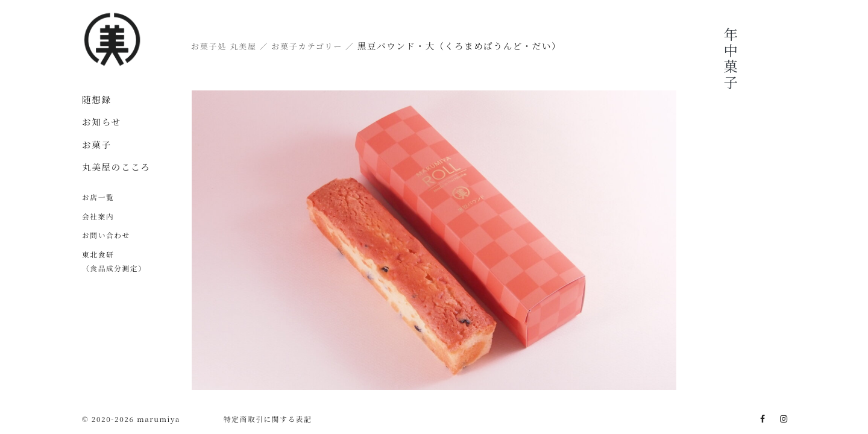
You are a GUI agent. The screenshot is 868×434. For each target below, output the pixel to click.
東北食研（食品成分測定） (114, 261)
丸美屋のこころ (116, 167)
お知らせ (102, 121)
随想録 (97, 99)
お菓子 (97, 144)
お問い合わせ (106, 235)
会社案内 (98, 216)
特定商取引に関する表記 (268, 419)
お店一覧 (98, 197)
